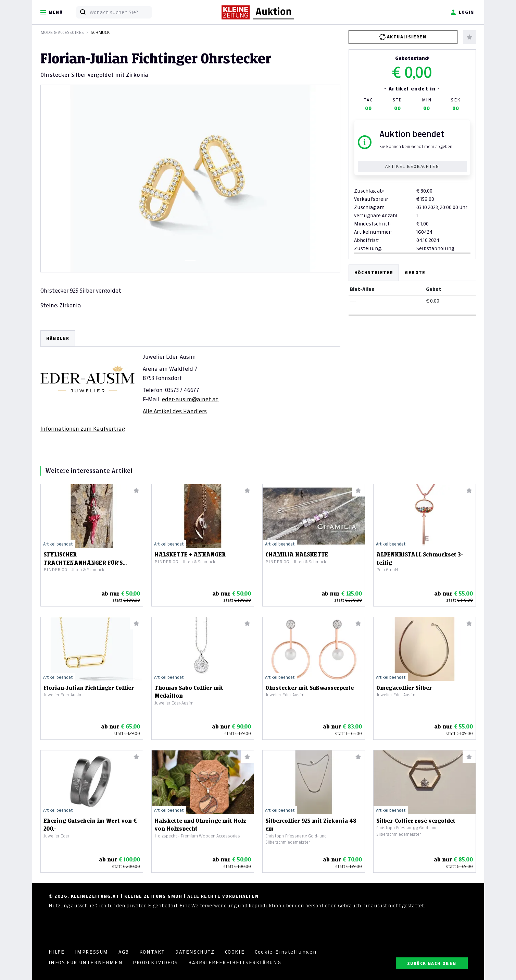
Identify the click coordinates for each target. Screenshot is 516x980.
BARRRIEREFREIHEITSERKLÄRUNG (235, 963)
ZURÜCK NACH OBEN (432, 963)
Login (462, 12)
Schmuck (100, 32)
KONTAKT (152, 952)
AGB (124, 952)
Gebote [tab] (415, 273)
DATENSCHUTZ (195, 952)
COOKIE (235, 952)
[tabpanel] (190, 381)
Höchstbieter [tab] (374, 273)
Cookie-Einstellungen (286, 952)
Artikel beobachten (412, 166)
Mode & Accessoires (62, 32)
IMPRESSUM (92, 952)
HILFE (57, 952)
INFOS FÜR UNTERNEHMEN (86, 963)
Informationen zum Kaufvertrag (83, 429)
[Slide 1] (190, 261)
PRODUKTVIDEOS (155, 963)
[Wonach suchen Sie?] (121, 12)
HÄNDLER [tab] (58, 338)
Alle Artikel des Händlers (175, 411)
